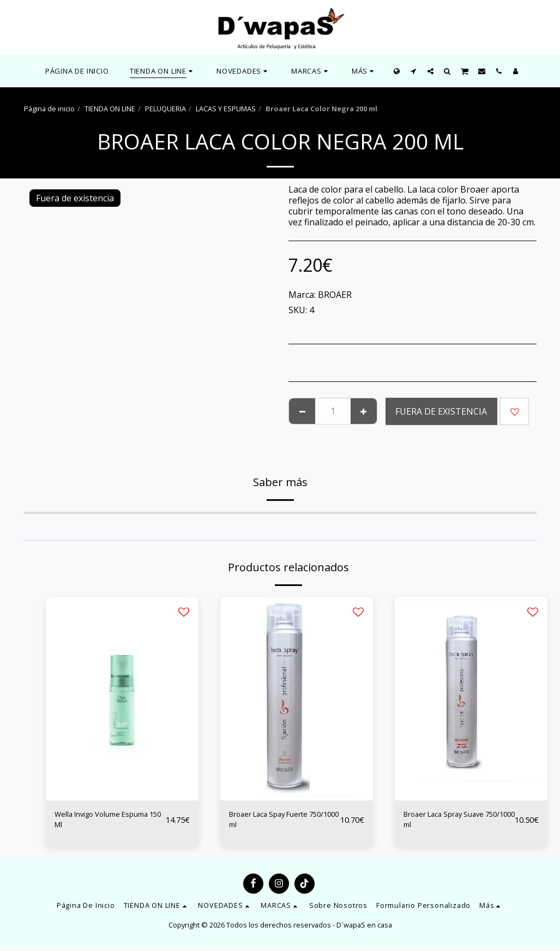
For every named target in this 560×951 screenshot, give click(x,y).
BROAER (335, 295)
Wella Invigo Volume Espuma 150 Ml (96, 822)
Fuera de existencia (441, 411)
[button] (243, 71)
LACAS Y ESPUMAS (226, 109)
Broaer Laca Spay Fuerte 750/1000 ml (279, 822)
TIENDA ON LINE (110, 109)
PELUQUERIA (165, 109)
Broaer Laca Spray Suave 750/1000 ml (454, 822)
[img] (122, 699)
